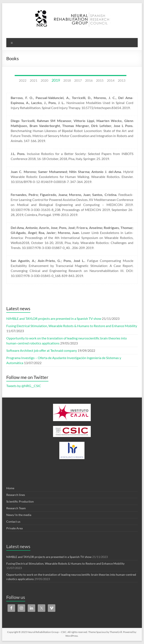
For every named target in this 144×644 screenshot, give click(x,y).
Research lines (16, 495)
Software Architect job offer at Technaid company (42, 350)
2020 (44, 80)
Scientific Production (20, 501)
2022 (23, 80)
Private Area (14, 528)
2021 (34, 80)
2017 (78, 80)
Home (10, 488)
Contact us (13, 521)
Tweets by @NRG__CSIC (24, 386)
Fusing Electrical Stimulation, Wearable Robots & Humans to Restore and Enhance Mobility (72, 326)
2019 (56, 80)
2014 (111, 80)
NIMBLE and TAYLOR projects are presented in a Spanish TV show (54, 318)
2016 (89, 80)
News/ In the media (19, 515)
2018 (67, 80)
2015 (100, 80)
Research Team (16, 508)
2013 (122, 80)
